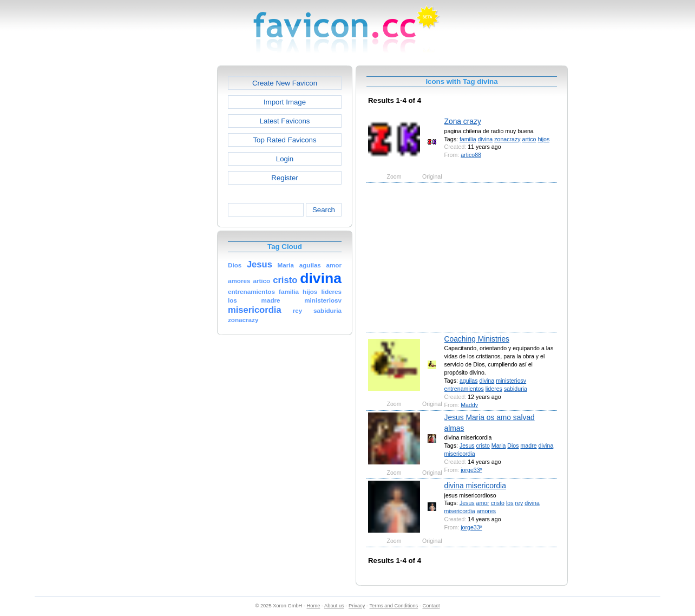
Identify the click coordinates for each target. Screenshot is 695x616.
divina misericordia (475, 486)
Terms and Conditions (394, 606)
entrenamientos (464, 389)
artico (529, 139)
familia (468, 139)
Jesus (467, 445)
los (510, 503)
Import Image (285, 102)
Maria (499, 445)
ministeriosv (511, 381)
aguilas (469, 381)
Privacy (357, 606)
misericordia (460, 454)
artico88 (471, 155)
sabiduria (516, 389)
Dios (513, 445)
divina (486, 139)
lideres (494, 389)
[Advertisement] (171, 228)
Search (324, 210)
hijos (543, 139)
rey (519, 503)
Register (284, 178)
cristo (483, 445)
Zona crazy (463, 121)
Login (285, 159)
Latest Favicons (285, 121)
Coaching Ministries (477, 339)
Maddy (469, 405)
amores (486, 511)
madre (529, 445)
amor (483, 503)
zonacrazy (507, 139)
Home (314, 606)
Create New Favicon (285, 83)
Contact (431, 606)
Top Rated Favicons (284, 140)
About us (334, 606)
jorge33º (471, 470)
